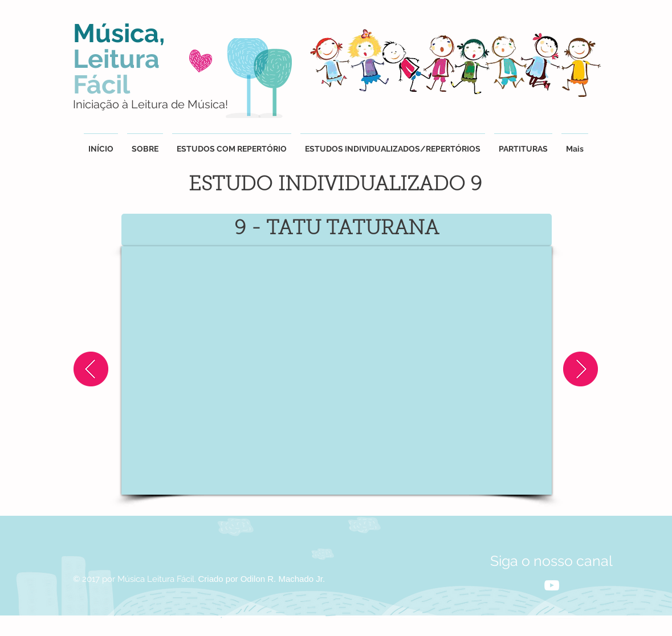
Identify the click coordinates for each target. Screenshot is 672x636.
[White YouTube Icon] (552, 585)
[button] (393, 144)
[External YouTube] (337, 370)
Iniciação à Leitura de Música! (150, 104)
